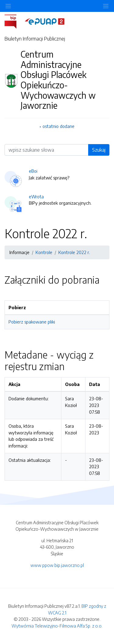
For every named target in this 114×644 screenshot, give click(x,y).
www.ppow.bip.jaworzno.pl (57, 565)
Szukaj (99, 150)
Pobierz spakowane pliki (32, 322)
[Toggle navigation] (106, 6)
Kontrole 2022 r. (74, 252)
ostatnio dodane (59, 126)
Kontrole (44, 252)
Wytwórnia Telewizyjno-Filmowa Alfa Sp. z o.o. (57, 626)
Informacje (19, 252)
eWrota (36, 196)
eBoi (33, 171)
